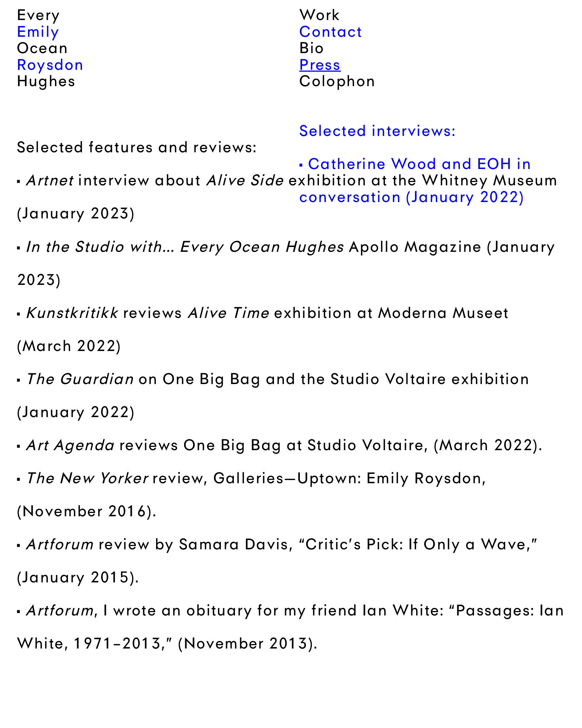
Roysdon (50, 66)
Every (39, 16)
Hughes (46, 82)
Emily (38, 33)
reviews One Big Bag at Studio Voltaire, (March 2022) (282, 446)
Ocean (43, 49)
